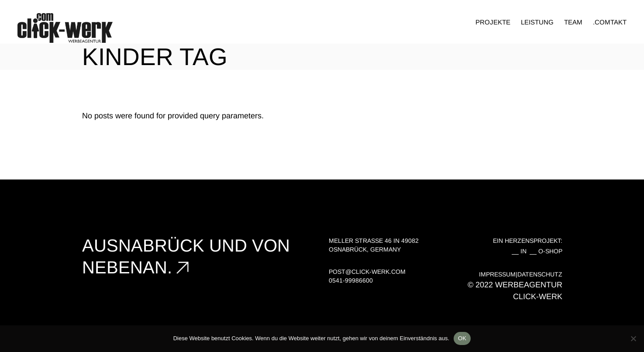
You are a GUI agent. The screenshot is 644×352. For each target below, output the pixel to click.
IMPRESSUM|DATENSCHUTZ (521, 274)
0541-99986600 (351, 280)
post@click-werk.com (367, 272)
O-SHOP (550, 251)
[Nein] (633, 338)
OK (462, 338)
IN (525, 251)
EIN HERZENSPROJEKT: (528, 241)
